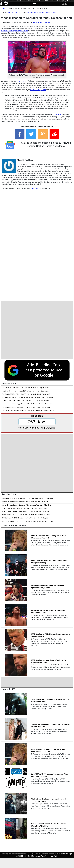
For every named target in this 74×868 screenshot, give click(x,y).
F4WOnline (58, 115)
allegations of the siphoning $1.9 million (14, 31)
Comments (48, 23)
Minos (60, 1)
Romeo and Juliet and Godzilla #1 (49, 1)
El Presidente (38, 23)
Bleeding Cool (26, 856)
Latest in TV (8, 689)
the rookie (36, 1)
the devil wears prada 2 (13, 1)
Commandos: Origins (26, 1)
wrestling (49, 12)
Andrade (30, 12)
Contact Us (36, 856)
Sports (11, 12)
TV (14, 12)
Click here (34, 188)
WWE (18, 12)
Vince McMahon (39, 12)
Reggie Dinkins (67, 1)
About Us (44, 856)
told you (22, 81)
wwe (54, 12)
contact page (68, 854)
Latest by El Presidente (14, 526)
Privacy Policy (53, 856)
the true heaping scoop (38, 90)
